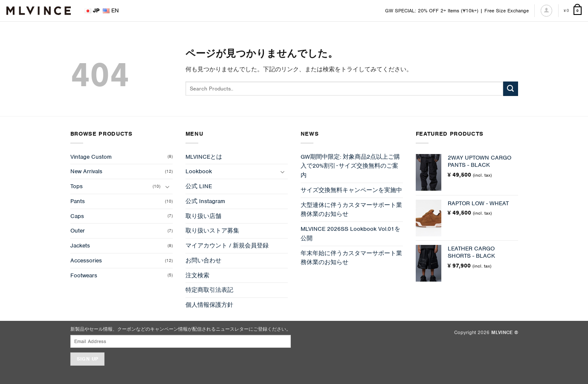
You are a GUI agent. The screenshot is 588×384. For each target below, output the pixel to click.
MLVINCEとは (204, 157)
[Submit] (510, 89)
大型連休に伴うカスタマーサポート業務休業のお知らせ (351, 210)
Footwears (84, 275)
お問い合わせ (203, 260)
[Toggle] (168, 187)
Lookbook (199, 171)
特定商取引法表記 (209, 290)
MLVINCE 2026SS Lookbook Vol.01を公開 (350, 234)
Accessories (86, 260)
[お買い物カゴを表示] (573, 11)
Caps (77, 216)
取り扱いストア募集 (212, 231)
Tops (77, 186)
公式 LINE (199, 186)
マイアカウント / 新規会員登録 (227, 246)
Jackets (80, 246)
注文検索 (197, 275)
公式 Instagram (205, 201)
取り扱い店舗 (203, 216)
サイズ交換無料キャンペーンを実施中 (351, 190)
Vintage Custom (91, 157)
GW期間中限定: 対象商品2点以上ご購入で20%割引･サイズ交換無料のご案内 (350, 166)
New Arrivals (86, 171)
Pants (78, 201)
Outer (78, 231)
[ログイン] (546, 10)
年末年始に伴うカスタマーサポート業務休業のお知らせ (351, 258)
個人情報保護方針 (209, 305)
